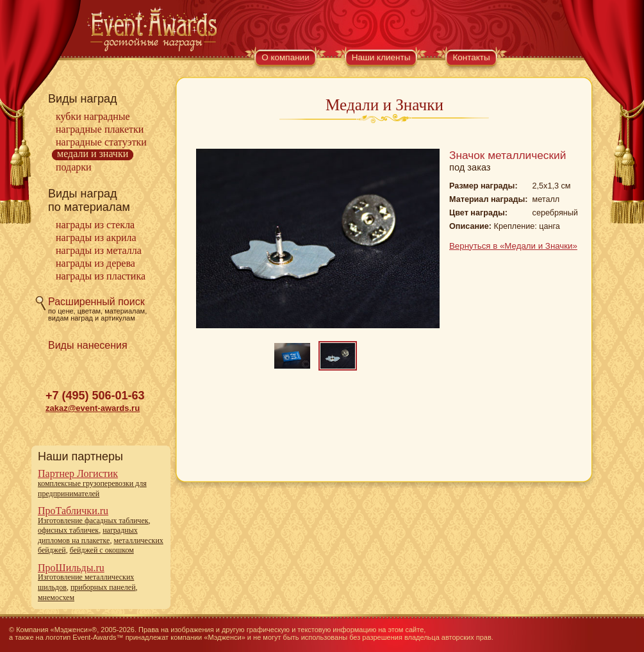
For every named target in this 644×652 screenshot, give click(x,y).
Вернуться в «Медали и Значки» (513, 246)
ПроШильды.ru (71, 568)
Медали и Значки (93, 154)
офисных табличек (68, 530)
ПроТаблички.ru (73, 511)
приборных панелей (103, 587)
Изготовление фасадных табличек (93, 521)
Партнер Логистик (78, 473)
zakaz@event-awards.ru (93, 408)
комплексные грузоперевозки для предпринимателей (92, 489)
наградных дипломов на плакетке (88, 535)
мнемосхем (56, 598)
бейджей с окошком (102, 550)
